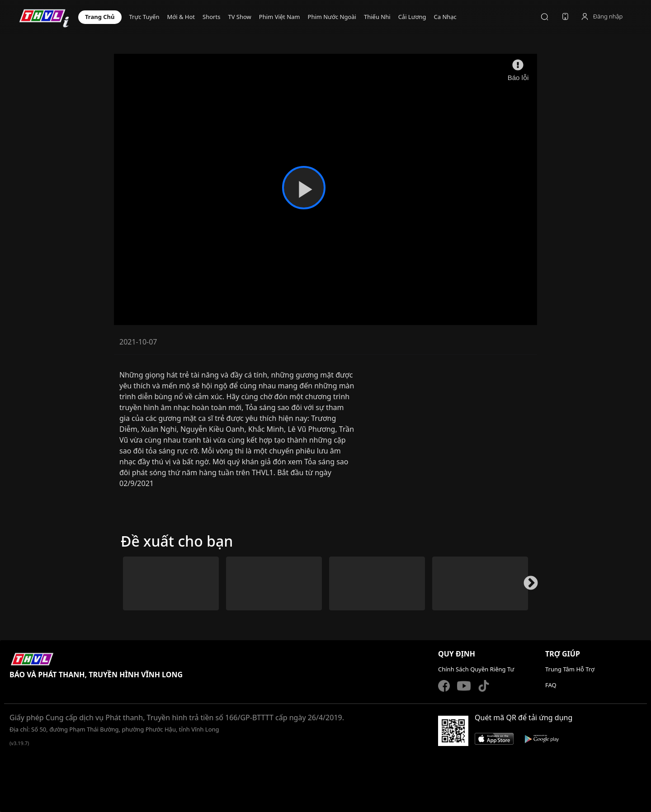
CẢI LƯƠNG (412, 17)
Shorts (211, 17)
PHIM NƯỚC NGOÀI (332, 17)
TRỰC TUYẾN (144, 17)
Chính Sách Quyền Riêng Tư (476, 669)
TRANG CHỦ (100, 17)
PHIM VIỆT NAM (280, 17)
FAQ (551, 685)
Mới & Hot (181, 17)
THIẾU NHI (377, 17)
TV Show (239, 17)
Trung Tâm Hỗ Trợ (570, 669)
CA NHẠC (445, 17)
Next (527, 587)
